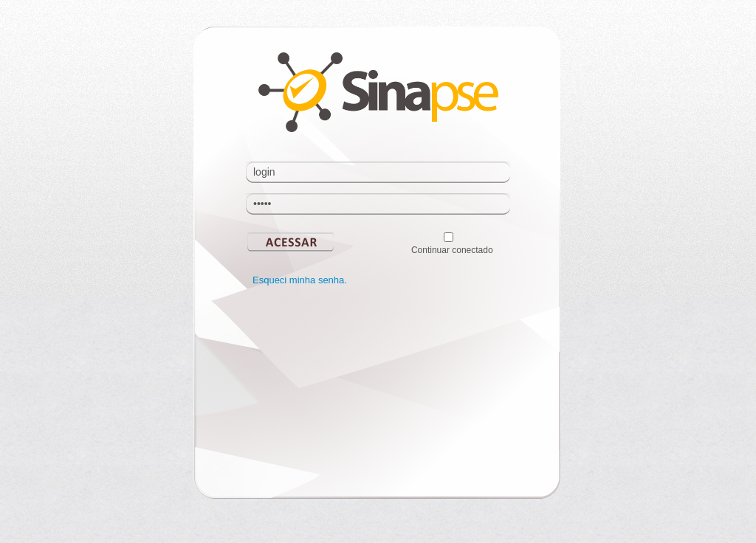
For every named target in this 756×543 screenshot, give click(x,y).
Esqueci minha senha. (300, 280)
